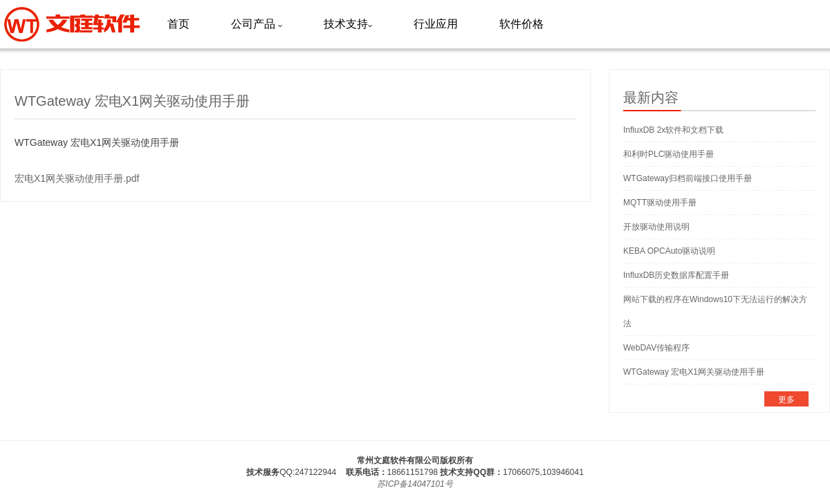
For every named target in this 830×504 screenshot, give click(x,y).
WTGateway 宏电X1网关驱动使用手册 (694, 372)
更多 (786, 400)
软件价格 (522, 24)
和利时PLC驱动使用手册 (668, 154)
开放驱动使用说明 (656, 227)
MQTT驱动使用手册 (660, 203)
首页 (178, 24)
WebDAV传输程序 (656, 348)
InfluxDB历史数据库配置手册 (676, 275)
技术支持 (348, 24)
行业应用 (436, 24)
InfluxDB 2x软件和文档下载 (673, 130)
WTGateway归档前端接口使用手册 (688, 178)
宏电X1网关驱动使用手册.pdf (77, 178)
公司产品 (257, 24)
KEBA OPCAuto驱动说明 (669, 251)
